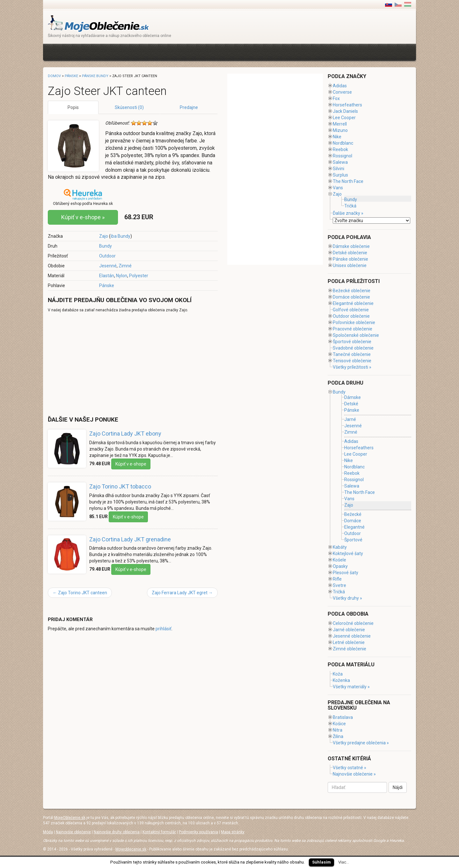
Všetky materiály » (351, 687)
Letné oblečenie (349, 642)
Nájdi (398, 787)
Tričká (350, 206)
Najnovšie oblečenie (73, 832)
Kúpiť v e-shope (131, 464)
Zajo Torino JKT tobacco (120, 486)
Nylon (122, 276)
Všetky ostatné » (350, 768)
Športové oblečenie (352, 342)
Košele (339, 560)
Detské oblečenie (350, 253)
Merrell (340, 124)
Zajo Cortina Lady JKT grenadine (130, 539)
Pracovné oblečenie (353, 329)
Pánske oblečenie (350, 259)
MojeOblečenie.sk (70, 818)
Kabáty (340, 547)
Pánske (107, 286)
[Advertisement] (164, 51)
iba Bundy (120, 236)
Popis (73, 107)
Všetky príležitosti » (352, 367)
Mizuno (340, 130)
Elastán (107, 276)
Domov (54, 76)
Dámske (353, 397)
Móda (48, 832)
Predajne (189, 107)
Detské (351, 404)
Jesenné (108, 266)
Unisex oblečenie (350, 265)
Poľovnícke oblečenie (354, 322)
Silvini (339, 169)
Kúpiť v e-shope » (83, 217)
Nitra (338, 730)
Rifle (337, 579)
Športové (353, 540)
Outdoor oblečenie (351, 316)
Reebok (340, 149)
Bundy (106, 246)
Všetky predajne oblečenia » (361, 743)
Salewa (340, 162)
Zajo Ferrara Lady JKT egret (182, 593)
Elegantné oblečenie (353, 303)
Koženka (341, 680)
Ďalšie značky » (348, 213)
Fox (336, 98)
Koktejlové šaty (348, 553)
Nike (337, 137)
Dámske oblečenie (351, 246)
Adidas (340, 86)
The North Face (348, 181)
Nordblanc (343, 143)
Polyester (139, 276)
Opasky (340, 566)
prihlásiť (164, 629)
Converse (342, 92)
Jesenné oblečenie (352, 636)
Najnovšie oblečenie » (354, 774)
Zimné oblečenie (350, 649)
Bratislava (343, 717)
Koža (338, 674)
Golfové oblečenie (351, 310)
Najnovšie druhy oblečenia (117, 832)
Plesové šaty (346, 573)
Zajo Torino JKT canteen (80, 593)
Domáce (353, 521)
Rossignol (342, 156)
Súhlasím (321, 862)
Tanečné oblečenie (352, 354)
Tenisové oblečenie (352, 361)
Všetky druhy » (347, 598)
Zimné (125, 266)
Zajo (104, 236)
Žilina (338, 736)
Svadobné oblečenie (353, 348)
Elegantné (354, 527)
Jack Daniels (345, 111)
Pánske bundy (95, 76)
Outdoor (107, 256)
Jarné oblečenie (349, 630)
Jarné (350, 419)
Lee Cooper (344, 118)
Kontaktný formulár (159, 832)
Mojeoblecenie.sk (131, 849)
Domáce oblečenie (351, 297)
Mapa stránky (233, 832)
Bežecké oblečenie (352, 291)
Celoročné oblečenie (353, 623)
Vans (338, 188)
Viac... (344, 862)
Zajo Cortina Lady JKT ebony (125, 434)
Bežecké (353, 514)
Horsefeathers (347, 105)
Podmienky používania (198, 832)
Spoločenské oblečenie (356, 335)
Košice (339, 724)
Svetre (339, 585)
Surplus (340, 175)
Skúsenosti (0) (129, 107)
